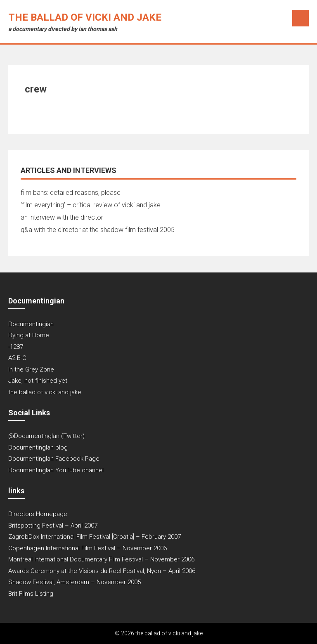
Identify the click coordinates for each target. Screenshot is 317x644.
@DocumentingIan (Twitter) (46, 436)
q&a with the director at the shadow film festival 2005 (98, 230)
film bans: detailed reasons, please (71, 193)
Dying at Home (29, 335)
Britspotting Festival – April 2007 (53, 526)
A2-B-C (17, 358)
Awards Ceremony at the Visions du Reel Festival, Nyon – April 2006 (102, 571)
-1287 (16, 347)
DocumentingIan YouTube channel (56, 470)
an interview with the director (62, 217)
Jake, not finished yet (38, 381)
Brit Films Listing (31, 594)
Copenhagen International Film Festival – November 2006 (88, 548)
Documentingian (31, 324)
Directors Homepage (38, 514)
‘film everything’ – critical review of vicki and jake (91, 205)
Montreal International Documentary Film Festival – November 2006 (101, 559)
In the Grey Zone (31, 369)
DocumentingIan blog (38, 447)
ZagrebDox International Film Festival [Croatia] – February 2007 (95, 537)
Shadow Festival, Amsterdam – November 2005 (75, 582)
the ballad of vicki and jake (85, 17)
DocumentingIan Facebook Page (54, 459)
